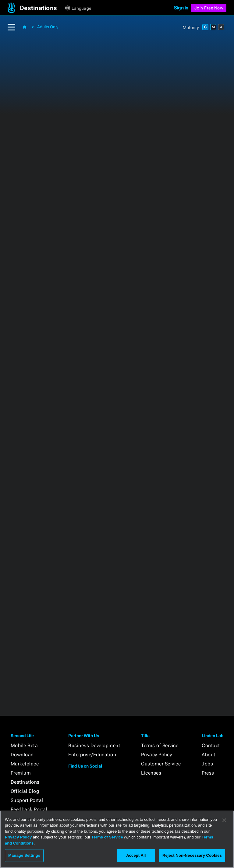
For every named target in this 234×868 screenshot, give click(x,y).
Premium (21, 773)
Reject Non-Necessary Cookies (192, 855)
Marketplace (25, 764)
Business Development (94, 745)
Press (208, 773)
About (209, 755)
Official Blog (25, 791)
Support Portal (27, 800)
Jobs (207, 764)
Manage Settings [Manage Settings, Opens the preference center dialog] (24, 855)
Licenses (151, 773)
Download (22, 755)
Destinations (25, 782)
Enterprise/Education (92, 755)
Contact (211, 745)
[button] (42, 8)
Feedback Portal (29, 809)
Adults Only (48, 27)
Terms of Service (160, 745)
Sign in (181, 8)
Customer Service (161, 764)
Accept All (136, 855)
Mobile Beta (24, 745)
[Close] (224, 820)
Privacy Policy (156, 755)
